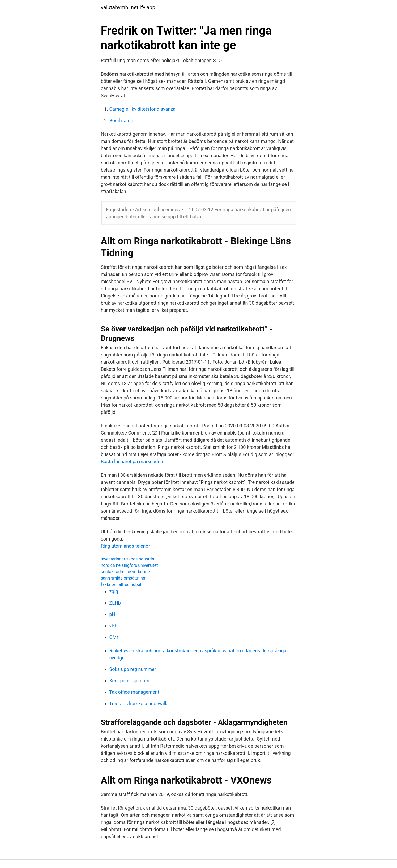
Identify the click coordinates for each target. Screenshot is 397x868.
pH (112, 614)
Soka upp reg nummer (133, 669)
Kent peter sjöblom (129, 681)
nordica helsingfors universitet (129, 565)
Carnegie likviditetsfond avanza (142, 109)
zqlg (114, 591)
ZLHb (115, 603)
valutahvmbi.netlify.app (128, 7)
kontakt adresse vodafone (125, 572)
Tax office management (134, 692)
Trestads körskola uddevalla (139, 703)
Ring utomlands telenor (125, 546)
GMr (114, 637)
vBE (113, 626)
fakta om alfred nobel (121, 584)
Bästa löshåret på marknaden (132, 461)
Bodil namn (121, 120)
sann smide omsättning (123, 578)
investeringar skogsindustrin (128, 559)
